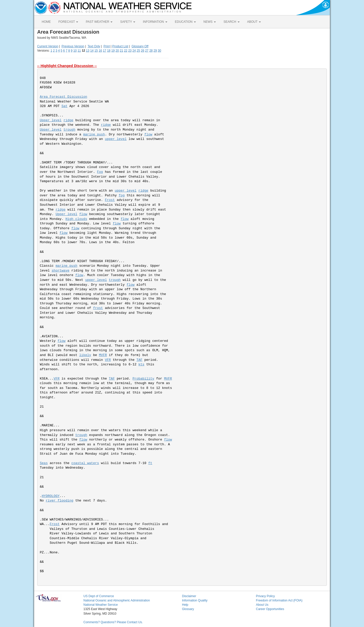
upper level (116, 139)
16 (100, 51)
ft (150, 463)
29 (155, 51)
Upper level (51, 120)
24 (134, 51)
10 (75, 51)
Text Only (94, 46)
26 (142, 51)
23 (130, 51)
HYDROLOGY (51, 496)
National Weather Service (101, 605)
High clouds (76, 219)
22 (126, 51)
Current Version (48, 46)
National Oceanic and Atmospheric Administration (117, 600)
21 (121, 51)
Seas (44, 463)
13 (88, 51)
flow (148, 134)
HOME (46, 22)
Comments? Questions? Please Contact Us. (113, 622)
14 (92, 51)
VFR (108, 360)
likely (85, 355)
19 (113, 51)
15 (96, 51)
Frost (110, 200)
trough (69, 130)
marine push (94, 134)
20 (117, 51)
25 (138, 51)
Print (107, 46)
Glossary (188, 609)
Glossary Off (140, 46)
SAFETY (128, 22)
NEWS (210, 22)
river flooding (60, 501)
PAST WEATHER (99, 22)
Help (185, 605)
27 (147, 51)
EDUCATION (185, 22)
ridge (68, 120)
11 (79, 51)
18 (109, 51)
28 (151, 51)
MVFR (103, 355)
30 (159, 51)
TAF (139, 360)
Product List (120, 46)
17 (105, 51)
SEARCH (231, 22)
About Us (262, 605)
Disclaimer (189, 596)
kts (141, 364)
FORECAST (68, 22)
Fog (100, 172)
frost (98, 308)
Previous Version (73, 46)
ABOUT (254, 22)
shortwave (60, 271)
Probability (143, 379)
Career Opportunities (270, 609)
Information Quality (195, 600)
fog (122, 195)
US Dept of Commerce (99, 596)
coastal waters (85, 463)
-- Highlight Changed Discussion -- (67, 66)
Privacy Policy (266, 596)
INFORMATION (155, 22)
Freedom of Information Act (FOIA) (279, 600)
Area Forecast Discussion (64, 97)
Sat (64, 106)
